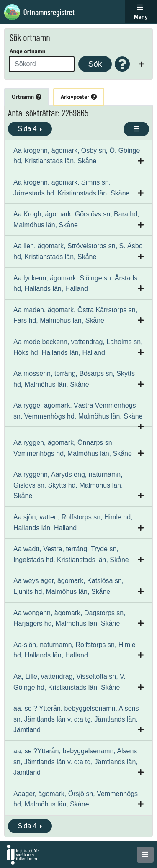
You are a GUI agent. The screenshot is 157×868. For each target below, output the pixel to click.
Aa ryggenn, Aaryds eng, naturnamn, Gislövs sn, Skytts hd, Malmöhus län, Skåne (68, 485)
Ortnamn (27, 97)
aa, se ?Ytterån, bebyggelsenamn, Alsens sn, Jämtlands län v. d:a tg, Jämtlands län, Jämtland (76, 762)
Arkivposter (79, 97)
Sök (95, 64)
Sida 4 (28, 129)
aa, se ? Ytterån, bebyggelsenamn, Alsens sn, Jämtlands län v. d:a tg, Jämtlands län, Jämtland (76, 719)
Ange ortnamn (27, 51)
